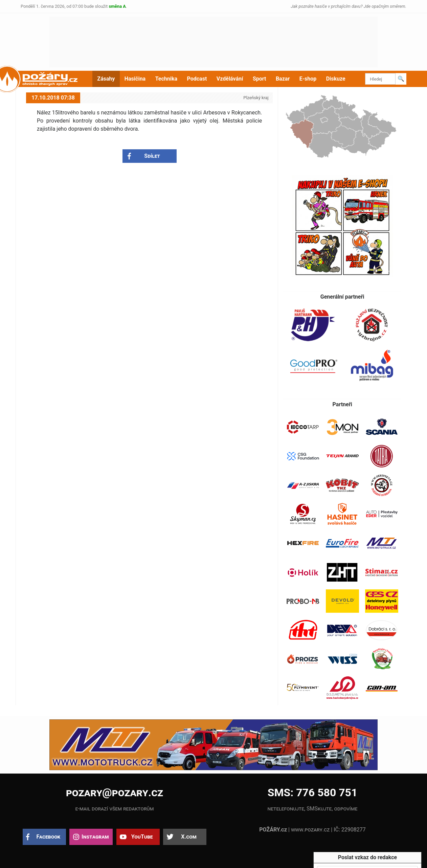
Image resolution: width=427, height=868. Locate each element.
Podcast (197, 79)
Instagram (95, 837)
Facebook (49, 837)
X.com (189, 837)
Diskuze (336, 79)
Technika (166, 79)
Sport (260, 79)
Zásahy (106, 79)
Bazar (283, 79)
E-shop (308, 79)
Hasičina (135, 79)
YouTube (142, 837)
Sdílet (152, 156)
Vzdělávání (230, 79)
